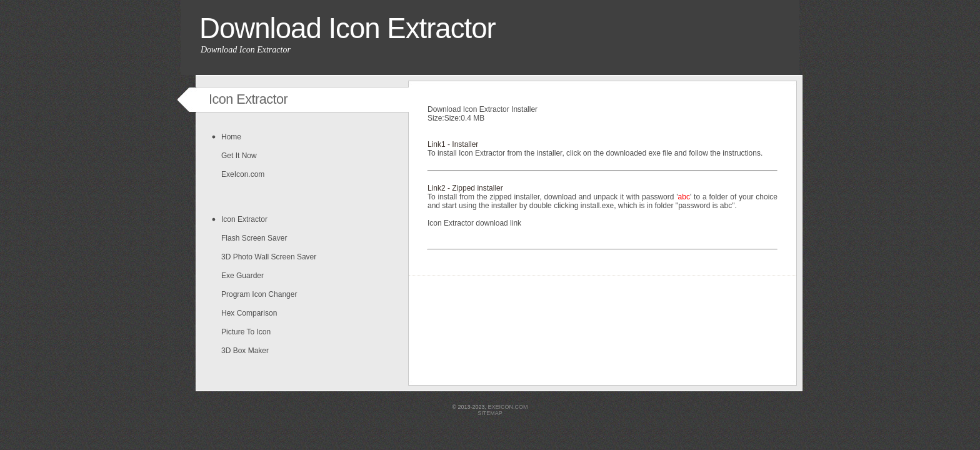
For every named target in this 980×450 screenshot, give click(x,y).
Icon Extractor (244, 219)
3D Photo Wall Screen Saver (269, 257)
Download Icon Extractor (347, 28)
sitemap (490, 413)
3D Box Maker (245, 351)
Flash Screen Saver (254, 238)
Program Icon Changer (259, 294)
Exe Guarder (242, 276)
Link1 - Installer (453, 144)
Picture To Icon (246, 332)
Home (231, 137)
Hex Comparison (249, 313)
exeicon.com (508, 407)
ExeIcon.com (243, 174)
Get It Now (239, 156)
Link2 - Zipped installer (465, 188)
